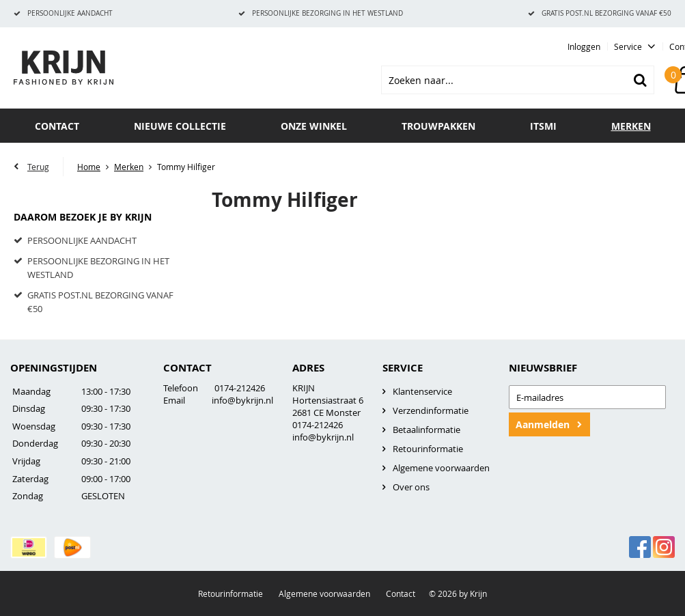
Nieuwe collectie (180, 126)
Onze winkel (314, 126)
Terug (38, 167)
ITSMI (543, 126)
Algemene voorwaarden (441, 468)
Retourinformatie (428, 449)
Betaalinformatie (427, 430)
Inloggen (584, 46)
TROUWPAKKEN (438, 126)
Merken (631, 126)
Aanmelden (543, 424)
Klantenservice (422, 391)
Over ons (411, 487)
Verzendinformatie (431, 410)
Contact (57, 126)
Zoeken (640, 80)
